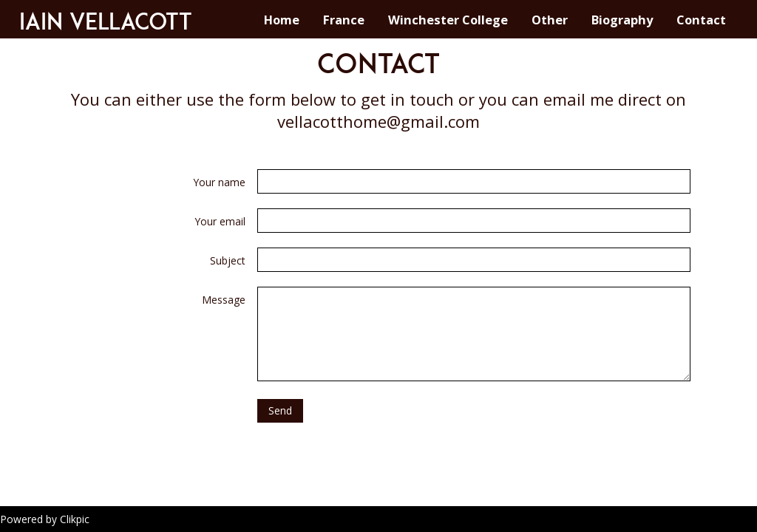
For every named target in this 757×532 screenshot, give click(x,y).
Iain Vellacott (106, 21)
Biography (622, 20)
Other (550, 20)
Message (224, 300)
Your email (220, 221)
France (344, 20)
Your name (220, 182)
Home (282, 20)
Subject (228, 260)
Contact (701, 20)
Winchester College (448, 20)
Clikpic (75, 519)
